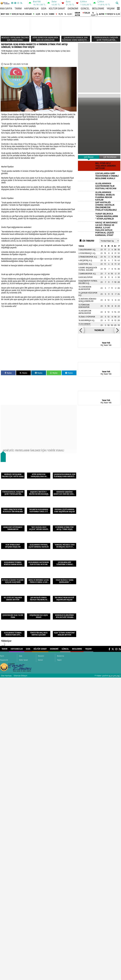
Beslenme (98, 8)
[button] (81, 330)
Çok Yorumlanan (110, 157)
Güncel (85, 8)
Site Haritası (6, 676)
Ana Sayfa (6, 8)
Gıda (44, 8)
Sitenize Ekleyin (20, 676)
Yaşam (111, 8)
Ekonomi (73, 8)
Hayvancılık (31, 8)
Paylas (8, 373)
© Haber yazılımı (108, 676)
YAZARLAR (99, 330)
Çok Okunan (89, 157)
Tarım (18, 8)
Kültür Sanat (57, 8)
